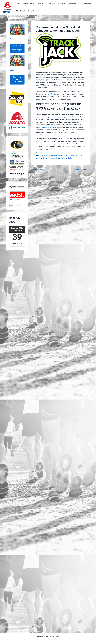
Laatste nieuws (28, 4)
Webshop (86, 4)
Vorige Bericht (37, 170)
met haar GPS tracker (49, 127)
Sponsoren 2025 (73, 4)
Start (18, 4)
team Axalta (51, 94)
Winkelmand (20, 11)
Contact (31, 11)
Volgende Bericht (83, 170)
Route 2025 (50, 4)
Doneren (40, 4)
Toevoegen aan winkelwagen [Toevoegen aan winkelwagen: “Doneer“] (17, 48)
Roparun (61, 4)
